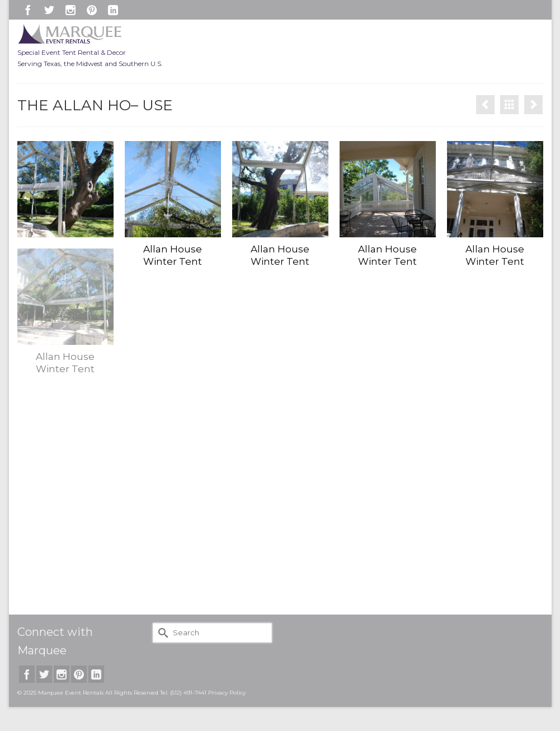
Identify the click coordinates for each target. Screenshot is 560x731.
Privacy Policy (227, 693)
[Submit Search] (161, 633)
